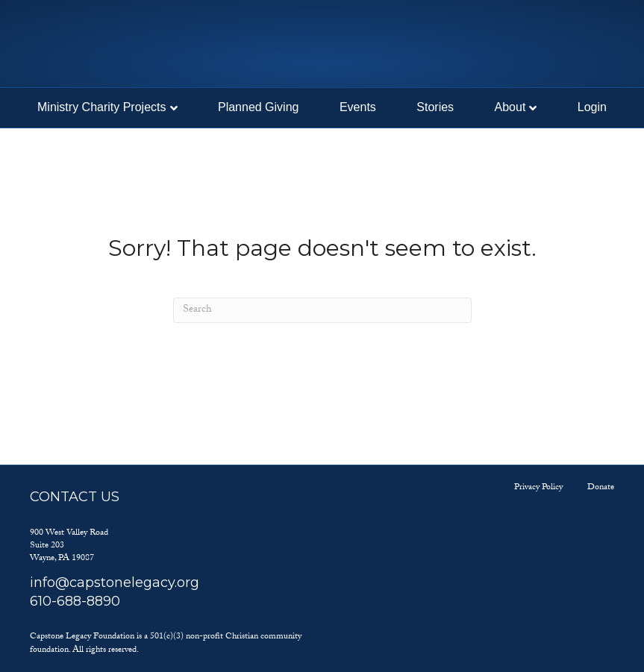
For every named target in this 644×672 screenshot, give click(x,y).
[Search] (322, 310)
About (510, 107)
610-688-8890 (75, 601)
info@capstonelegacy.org (115, 582)
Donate (601, 488)
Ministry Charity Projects (101, 107)
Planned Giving (259, 107)
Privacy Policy (538, 488)
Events (358, 107)
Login (592, 107)
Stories (435, 107)
